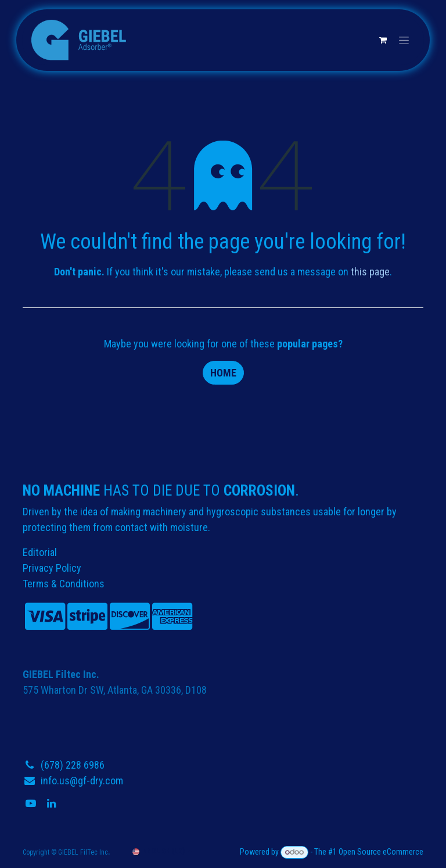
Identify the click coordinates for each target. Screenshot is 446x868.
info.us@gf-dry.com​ (82, 781)
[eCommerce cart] (383, 40)
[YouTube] (32, 804)
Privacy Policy (52, 568)
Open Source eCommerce (381, 852)
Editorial (40, 552)
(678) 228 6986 (73, 765)
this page (370, 272)
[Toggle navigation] (404, 40)
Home (223, 373)
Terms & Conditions (64, 584)
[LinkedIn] (53, 804)
